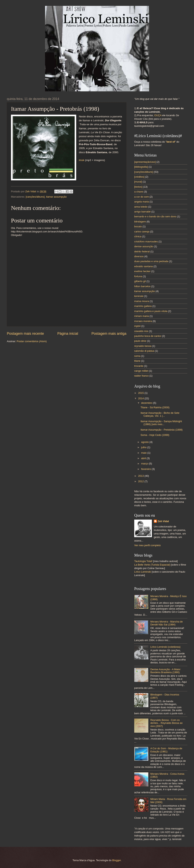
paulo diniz (140, 341)
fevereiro (146, 469)
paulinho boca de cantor (148, 336)
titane (137, 361)
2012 (141, 481)
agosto (145, 442)
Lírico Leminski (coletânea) (165, 647)
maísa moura (142, 301)
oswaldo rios (141, 331)
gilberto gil (140, 281)
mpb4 (137, 326)
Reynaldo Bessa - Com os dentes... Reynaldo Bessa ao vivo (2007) (166, 723)
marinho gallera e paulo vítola (151, 311)
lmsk (82, 160)
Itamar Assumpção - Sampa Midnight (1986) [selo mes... (161, 423)
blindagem (140, 222)
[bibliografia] (141, 167)
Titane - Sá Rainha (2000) (155, 407)
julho (144, 447)
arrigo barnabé (142, 212)
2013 (141, 476)
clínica (138, 236)
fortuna (138, 276)
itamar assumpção (56, 197)
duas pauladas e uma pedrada (151, 261)
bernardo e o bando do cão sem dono (155, 216)
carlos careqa (142, 232)
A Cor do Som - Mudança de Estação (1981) (166, 750)
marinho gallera (143, 306)
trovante (139, 366)
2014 (141, 398)
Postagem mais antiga (109, 334)
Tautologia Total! (143, 561)
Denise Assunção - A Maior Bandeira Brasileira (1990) (165, 671)
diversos (139, 256)
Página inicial (68, 334)
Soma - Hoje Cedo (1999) (155, 435)
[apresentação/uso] (145, 162)
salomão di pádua (144, 351)
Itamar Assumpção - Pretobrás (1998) (162, 430)
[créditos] (139, 177)
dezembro (147, 403)
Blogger (117, 860)
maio (144, 453)
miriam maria (141, 316)
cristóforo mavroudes (146, 242)
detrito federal (142, 251)
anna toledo (141, 207)
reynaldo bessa (143, 346)
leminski (139, 296)
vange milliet (141, 371)
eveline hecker (142, 271)
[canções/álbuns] (35, 197)
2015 (141, 393)
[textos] (138, 187)
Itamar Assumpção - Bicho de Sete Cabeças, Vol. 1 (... (160, 414)
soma (137, 356)
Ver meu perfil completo (147, 545)
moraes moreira (143, 321)
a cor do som (141, 197)
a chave (139, 192)
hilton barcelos (142, 286)
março (145, 464)
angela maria (141, 202)
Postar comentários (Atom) (32, 341)
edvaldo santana (144, 266)
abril (144, 458)
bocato (138, 226)
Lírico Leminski (143, 572)
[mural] (138, 182)
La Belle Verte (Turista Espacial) (152, 565)
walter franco (141, 376)
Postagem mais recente (25, 334)
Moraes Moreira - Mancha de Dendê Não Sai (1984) (166, 623)
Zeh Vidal (163, 521)
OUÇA (158, 115)
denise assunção (144, 246)
